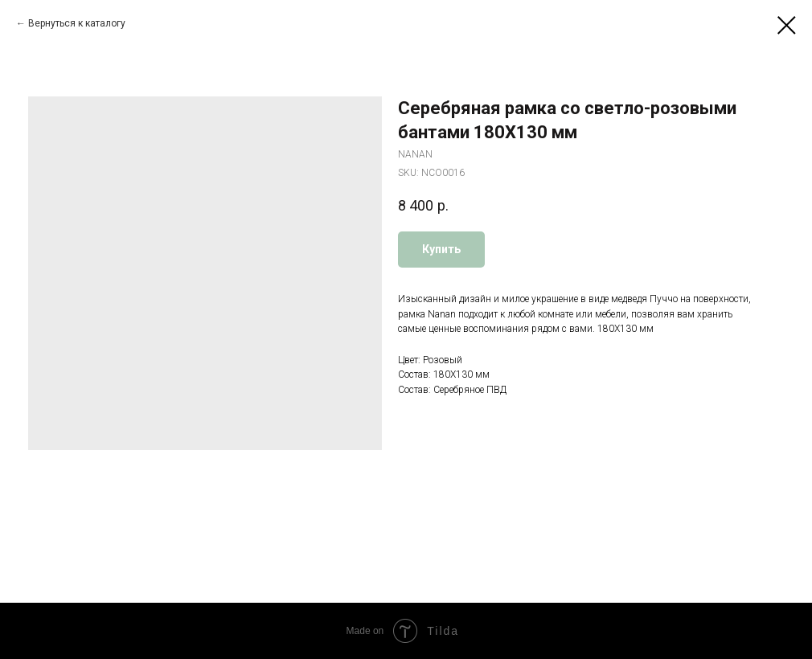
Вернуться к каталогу (77, 23)
